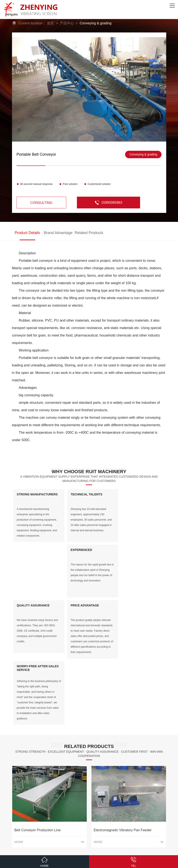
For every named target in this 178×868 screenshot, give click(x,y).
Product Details (27, 233)
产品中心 (67, 23)
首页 (50, 23)
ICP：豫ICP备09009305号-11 (101, 850)
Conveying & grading (96, 23)
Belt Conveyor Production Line (37, 714)
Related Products (89, 233)
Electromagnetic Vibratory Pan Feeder (123, 714)
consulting (41, 203)
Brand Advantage (58, 233)
